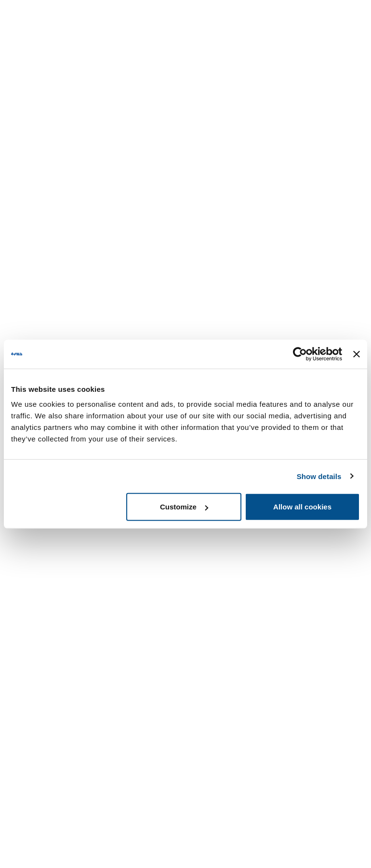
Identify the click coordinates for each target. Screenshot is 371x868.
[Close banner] (357, 354)
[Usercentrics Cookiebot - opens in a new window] (300, 354)
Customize (184, 507)
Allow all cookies (302, 507)
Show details (319, 476)
